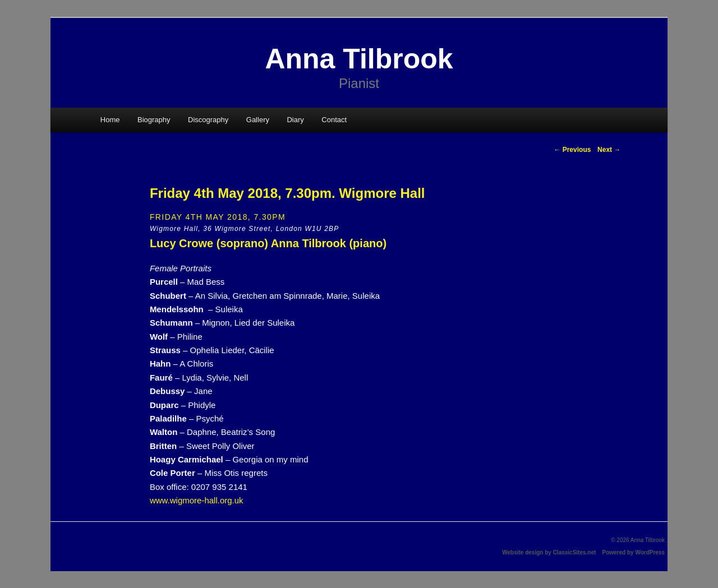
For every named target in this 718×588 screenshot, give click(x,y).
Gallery (258, 120)
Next (609, 150)
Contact (334, 120)
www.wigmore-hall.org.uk (197, 500)
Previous (572, 150)
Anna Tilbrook (359, 59)
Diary (295, 120)
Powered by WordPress (633, 552)
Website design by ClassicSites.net (549, 552)
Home (110, 120)
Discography (208, 120)
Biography (154, 120)
